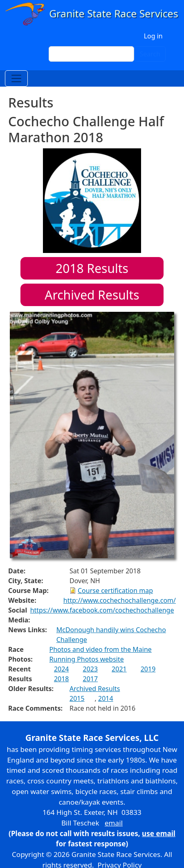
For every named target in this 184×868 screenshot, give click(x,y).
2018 (62, 679)
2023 (91, 669)
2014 (106, 698)
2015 (77, 698)
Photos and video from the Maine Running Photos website (101, 654)
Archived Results (92, 295)
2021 (119, 669)
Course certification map (115, 591)
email (114, 823)
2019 (148, 669)
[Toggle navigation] (16, 78)
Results (92, 268)
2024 (62, 669)
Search (150, 54)
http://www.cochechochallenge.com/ (120, 600)
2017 (91, 679)
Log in (153, 36)
